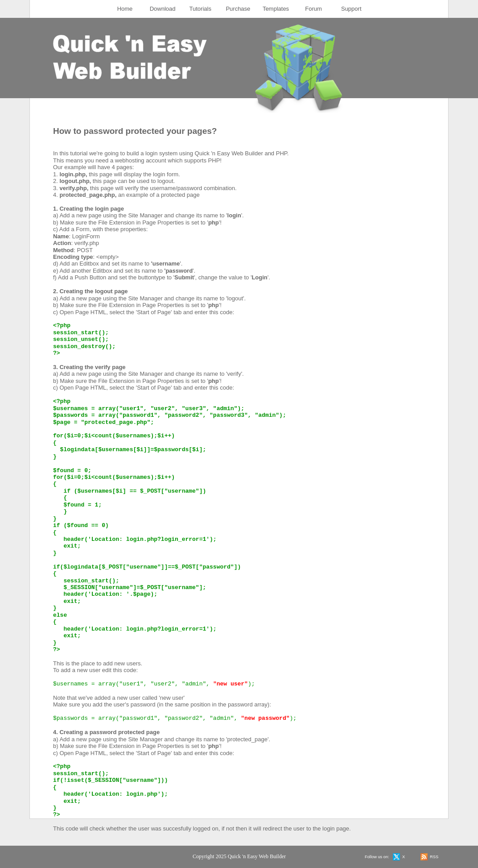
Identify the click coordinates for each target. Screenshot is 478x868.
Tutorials (200, 9)
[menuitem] (125, 9)
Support (351, 9)
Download (163, 9)
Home (125, 9)
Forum (313, 9)
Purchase (238, 9)
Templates (276, 9)
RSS (434, 857)
